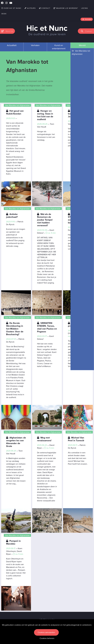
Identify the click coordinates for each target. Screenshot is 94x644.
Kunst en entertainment (59, 47)
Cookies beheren (47, 638)
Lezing (85, 8)
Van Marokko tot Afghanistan (81, 52)
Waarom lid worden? (66, 8)
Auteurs (30, 8)
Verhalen (35, 45)
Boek (4, 14)
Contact (45, 8)
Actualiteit (12, 45)
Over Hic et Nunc (12, 8)
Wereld (82, 45)
